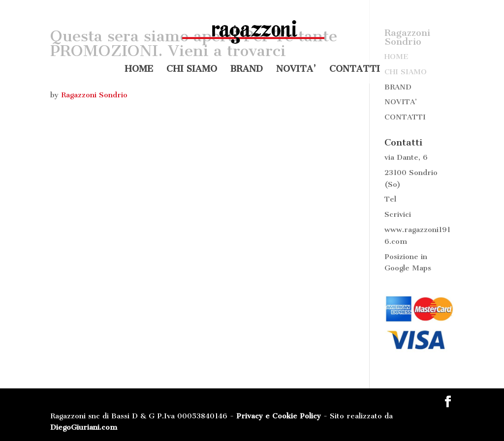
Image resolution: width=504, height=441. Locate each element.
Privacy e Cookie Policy (279, 416)
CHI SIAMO (192, 70)
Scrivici (398, 214)
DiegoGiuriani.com (84, 427)
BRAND (247, 70)
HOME (139, 70)
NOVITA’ (296, 70)
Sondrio (423, 173)
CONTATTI (355, 70)
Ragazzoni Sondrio (94, 95)
